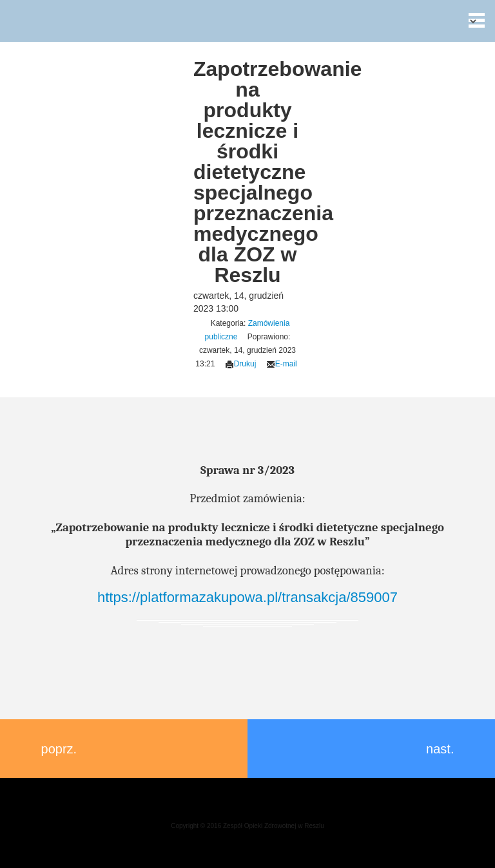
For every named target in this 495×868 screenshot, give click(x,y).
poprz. (53, 749)
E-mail (282, 364)
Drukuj (241, 364)
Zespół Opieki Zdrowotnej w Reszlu (20, 20)
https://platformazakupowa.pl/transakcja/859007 (247, 597)
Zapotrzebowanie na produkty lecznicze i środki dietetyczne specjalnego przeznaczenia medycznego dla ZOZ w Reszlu (277, 172)
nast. (446, 749)
